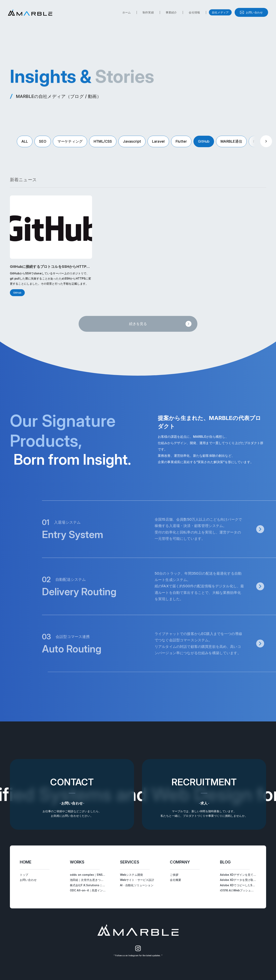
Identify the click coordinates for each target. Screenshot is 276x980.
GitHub (204, 141)
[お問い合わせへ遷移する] (72, 794)
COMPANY (180, 862)
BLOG (225, 862)
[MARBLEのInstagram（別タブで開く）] (138, 950)
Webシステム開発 (131, 875)
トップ (24, 875)
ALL (25, 141)
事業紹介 (171, 12)
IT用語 (258, 141)
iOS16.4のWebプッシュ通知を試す (242, 890)
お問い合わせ (254, 12)
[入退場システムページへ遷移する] (162, 529)
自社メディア (220, 12)
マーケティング (70, 141)
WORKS (77, 862)
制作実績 (148, 12)
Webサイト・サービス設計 (137, 880)
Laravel (158, 141)
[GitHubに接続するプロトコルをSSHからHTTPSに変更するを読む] (51, 246)
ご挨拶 (174, 875)
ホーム (127, 12)
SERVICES (130, 862)
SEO (43, 141)
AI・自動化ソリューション (137, 885)
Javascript (132, 141)
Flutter (181, 141)
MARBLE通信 (231, 141)
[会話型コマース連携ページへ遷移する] (162, 643)
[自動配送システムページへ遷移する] (162, 586)
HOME (26, 862)
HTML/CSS (103, 141)
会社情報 (194, 12)
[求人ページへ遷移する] (204, 794)
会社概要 (176, 880)
